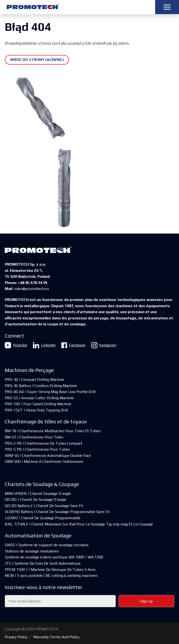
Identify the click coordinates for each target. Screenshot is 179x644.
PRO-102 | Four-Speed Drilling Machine (38, 404)
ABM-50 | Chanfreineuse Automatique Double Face (48, 456)
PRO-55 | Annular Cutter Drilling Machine (39, 398)
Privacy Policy (16, 637)
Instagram (104, 345)
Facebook (73, 345)
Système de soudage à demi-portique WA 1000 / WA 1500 (54, 557)
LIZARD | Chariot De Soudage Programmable (42, 518)
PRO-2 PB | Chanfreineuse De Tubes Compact (44, 443)
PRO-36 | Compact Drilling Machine (34, 379)
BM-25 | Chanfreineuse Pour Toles (34, 437)
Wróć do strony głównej (37, 60)
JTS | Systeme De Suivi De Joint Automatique (43, 563)
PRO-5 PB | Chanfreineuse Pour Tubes (37, 449)
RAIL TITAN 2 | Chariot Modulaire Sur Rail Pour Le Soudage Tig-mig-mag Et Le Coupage (79, 524)
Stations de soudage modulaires (32, 551)
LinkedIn (44, 345)
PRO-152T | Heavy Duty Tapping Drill (36, 410)
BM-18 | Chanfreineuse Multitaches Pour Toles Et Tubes (53, 431)
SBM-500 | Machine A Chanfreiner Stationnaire (44, 461)
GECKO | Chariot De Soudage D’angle (35, 499)
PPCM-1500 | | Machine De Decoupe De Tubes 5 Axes (50, 570)
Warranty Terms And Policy (56, 637)
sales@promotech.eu (32, 289)
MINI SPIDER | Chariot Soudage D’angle (38, 494)
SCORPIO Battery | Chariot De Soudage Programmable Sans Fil (57, 512)
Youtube (16, 345)
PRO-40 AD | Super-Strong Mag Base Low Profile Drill (50, 392)
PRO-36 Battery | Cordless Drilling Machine (41, 386)
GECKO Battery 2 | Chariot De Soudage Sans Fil (44, 506)
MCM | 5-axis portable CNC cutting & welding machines (51, 576)
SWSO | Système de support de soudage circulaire (47, 545)
